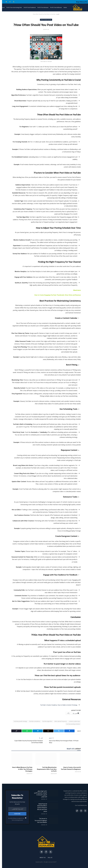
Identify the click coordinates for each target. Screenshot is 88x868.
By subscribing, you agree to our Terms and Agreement (15, 819)
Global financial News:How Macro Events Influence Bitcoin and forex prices (40, 807)
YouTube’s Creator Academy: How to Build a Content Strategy (56, 705)
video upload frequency (59, 721)
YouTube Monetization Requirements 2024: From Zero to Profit (45, 769)
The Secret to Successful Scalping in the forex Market (39, 820)
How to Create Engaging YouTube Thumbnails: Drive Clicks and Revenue (55, 295)
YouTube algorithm (45, 721)
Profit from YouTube (44, 20)
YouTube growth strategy (18, 721)
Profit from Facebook (28, 7)
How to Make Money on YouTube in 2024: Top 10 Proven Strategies (20, 769)
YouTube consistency (33, 721)
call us (48, 857)
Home (63, 7)
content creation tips (72, 721)
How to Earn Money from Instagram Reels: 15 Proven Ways (62, 742)
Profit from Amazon (41, 7)
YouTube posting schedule (71, 724)
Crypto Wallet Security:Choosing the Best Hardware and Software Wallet (26, 742)
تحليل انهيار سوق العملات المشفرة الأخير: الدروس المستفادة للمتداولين (38, 794)
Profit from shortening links (12, 7)
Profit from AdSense (54, 7)
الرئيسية (56, 14)
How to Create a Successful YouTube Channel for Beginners (69, 768)
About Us (41, 857)
